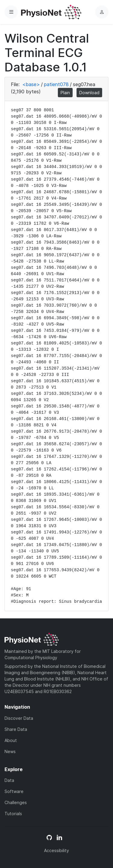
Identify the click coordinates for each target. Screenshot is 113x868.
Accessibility (56, 850)
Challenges (16, 802)
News (10, 751)
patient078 (56, 84)
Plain (65, 93)
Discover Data (19, 718)
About (11, 740)
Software (14, 791)
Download (89, 93)
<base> (31, 84)
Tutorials (13, 814)
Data (9, 780)
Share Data (16, 729)
